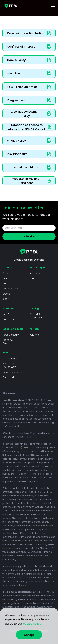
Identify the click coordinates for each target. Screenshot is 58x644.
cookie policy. (32, 624)
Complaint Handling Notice (29, 33)
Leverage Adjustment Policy (31, 114)
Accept (29, 635)
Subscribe (29, 236)
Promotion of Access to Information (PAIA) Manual (29, 127)
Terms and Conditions (29, 167)
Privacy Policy (29, 140)
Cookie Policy (29, 60)
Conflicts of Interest (29, 46)
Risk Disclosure (29, 154)
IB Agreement (29, 100)
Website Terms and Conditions (32, 181)
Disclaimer (29, 73)
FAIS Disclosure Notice (29, 87)
